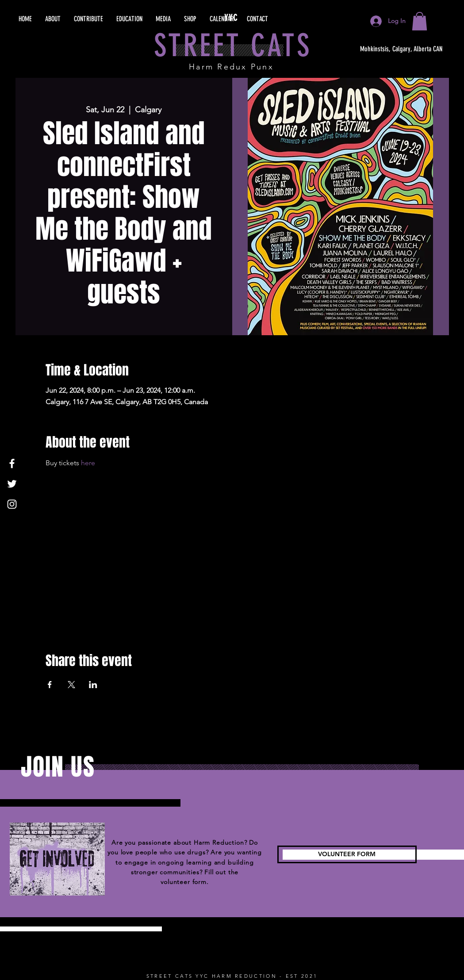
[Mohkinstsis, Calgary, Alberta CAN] (401, 49)
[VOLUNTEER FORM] (347, 854)
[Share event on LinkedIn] (93, 685)
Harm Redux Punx (231, 67)
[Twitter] (12, 484)
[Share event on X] (71, 685)
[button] (420, 21)
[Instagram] (12, 504)
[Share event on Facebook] (50, 685)
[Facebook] (12, 463)
